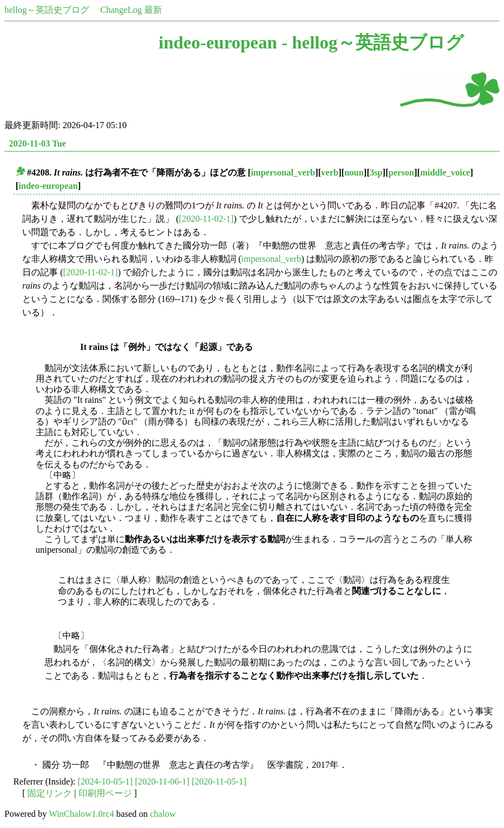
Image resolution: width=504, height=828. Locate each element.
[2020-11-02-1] (206, 219)
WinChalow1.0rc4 (82, 814)
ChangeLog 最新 (131, 10)
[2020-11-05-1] (219, 781)
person (402, 172)
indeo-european (48, 186)
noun (354, 172)
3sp (376, 172)
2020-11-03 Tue (38, 143)
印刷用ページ (105, 793)
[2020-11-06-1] (162, 781)
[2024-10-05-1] (106, 781)
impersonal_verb (283, 172)
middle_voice (445, 172)
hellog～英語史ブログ (47, 10)
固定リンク (50, 793)
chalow (163, 814)
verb (330, 172)
